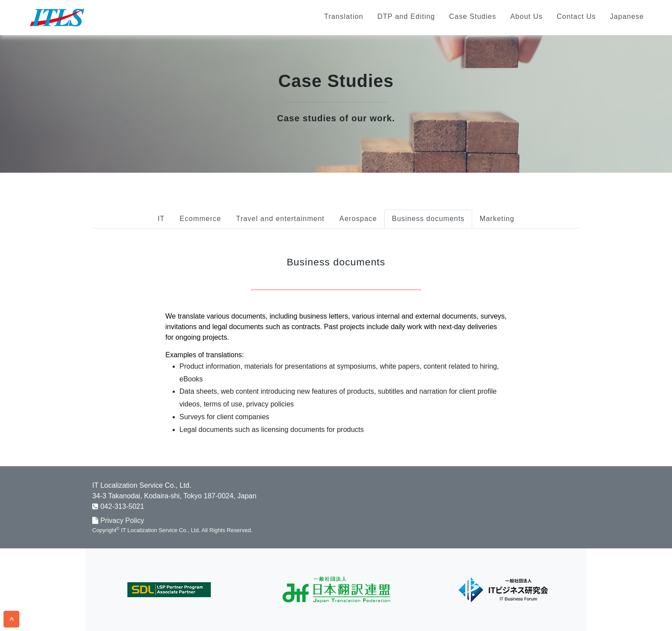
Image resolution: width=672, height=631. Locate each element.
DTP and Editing (406, 16)
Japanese (627, 16)
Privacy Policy (118, 520)
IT (161, 219)
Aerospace (358, 219)
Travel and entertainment (280, 219)
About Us (527, 16)
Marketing (497, 219)
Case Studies (472, 16)
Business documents (428, 219)
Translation (344, 16)
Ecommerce (200, 219)
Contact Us (576, 16)
